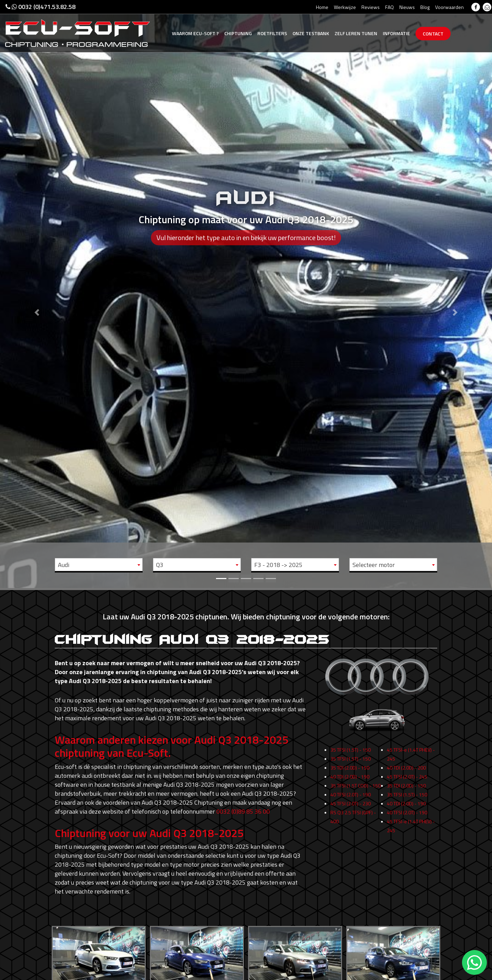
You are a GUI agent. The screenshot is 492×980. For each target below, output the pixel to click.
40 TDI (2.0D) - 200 (406, 777)
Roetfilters (272, 33)
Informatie (396, 33)
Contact (433, 34)
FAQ (389, 7)
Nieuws (407, 7)
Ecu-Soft (195, 33)
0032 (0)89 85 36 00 (243, 811)
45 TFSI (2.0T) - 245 (407, 786)
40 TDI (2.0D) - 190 (350, 786)
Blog (425, 7)
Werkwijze (345, 7)
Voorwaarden (449, 7)
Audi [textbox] (64, 565)
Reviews (371, 7)
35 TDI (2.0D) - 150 (350, 777)
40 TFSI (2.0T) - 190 (351, 804)
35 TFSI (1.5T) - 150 (351, 759)
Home (322, 7)
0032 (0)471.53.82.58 (40, 7)
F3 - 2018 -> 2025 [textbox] (278, 565)
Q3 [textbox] (160, 565)
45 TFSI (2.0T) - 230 (351, 813)
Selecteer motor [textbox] (374, 565)
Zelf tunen (356, 33)
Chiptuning (238, 33)
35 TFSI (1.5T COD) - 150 (356, 795)
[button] (37, 294)
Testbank (311, 33)
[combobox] (99, 565)
